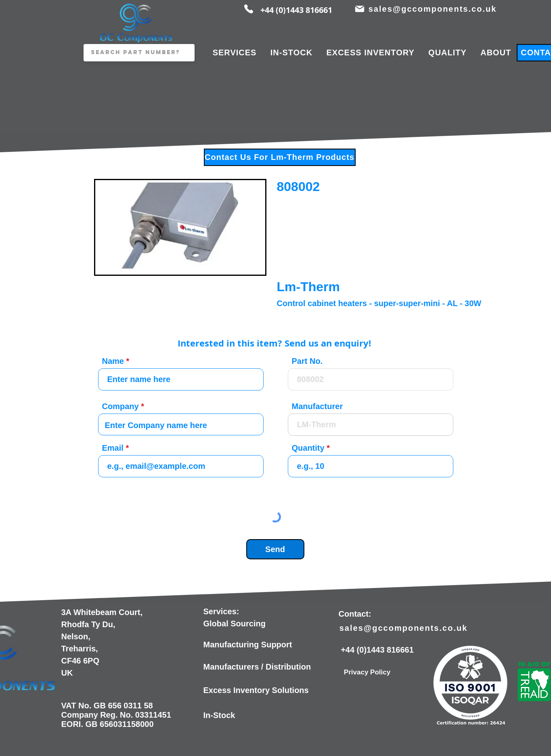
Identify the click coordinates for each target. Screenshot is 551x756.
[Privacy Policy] (367, 672)
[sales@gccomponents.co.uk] (434, 9)
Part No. (307, 361)
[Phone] (249, 9)
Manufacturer (317, 406)
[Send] (275, 549)
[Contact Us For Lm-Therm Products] (280, 157)
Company (120, 406)
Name (113, 361)
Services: (221, 611)
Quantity (308, 448)
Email (113, 448)
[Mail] (360, 9)
